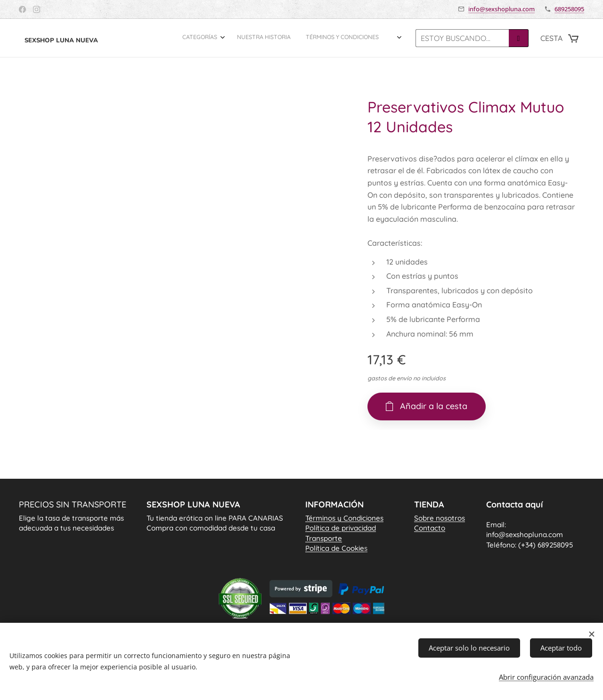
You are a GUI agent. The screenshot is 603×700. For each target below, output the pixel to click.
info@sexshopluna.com (501, 9)
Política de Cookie (336, 548)
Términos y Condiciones (344, 518)
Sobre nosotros (440, 518)
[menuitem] (354, 38)
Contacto (430, 528)
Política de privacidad (341, 528)
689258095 (569, 9)
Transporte (324, 538)
